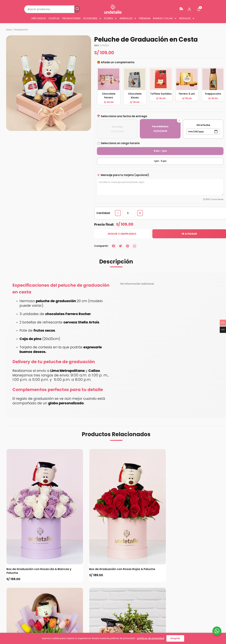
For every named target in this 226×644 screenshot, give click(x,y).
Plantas (54, 18)
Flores (110, 18)
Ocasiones (92, 18)
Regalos (187, 18)
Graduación (21, 30)
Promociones (71, 18)
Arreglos (128, 18)
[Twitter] (121, 237)
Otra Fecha (203, 129)
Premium (145, 18)
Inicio (9, 30)
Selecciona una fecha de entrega (124, 116)
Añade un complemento (118, 62)
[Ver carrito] (199, 9)
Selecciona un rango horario (120, 143)
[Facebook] (114, 237)
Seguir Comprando (120, 225)
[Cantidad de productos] (129, 204)
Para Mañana (160, 129)
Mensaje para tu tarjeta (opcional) (125, 165)
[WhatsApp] (135, 237)
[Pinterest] (128, 237)
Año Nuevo (39, 18)
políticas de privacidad (151, 638)
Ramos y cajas (165, 18)
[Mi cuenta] (189, 9)
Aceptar (175, 638)
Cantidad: (103, 204)
